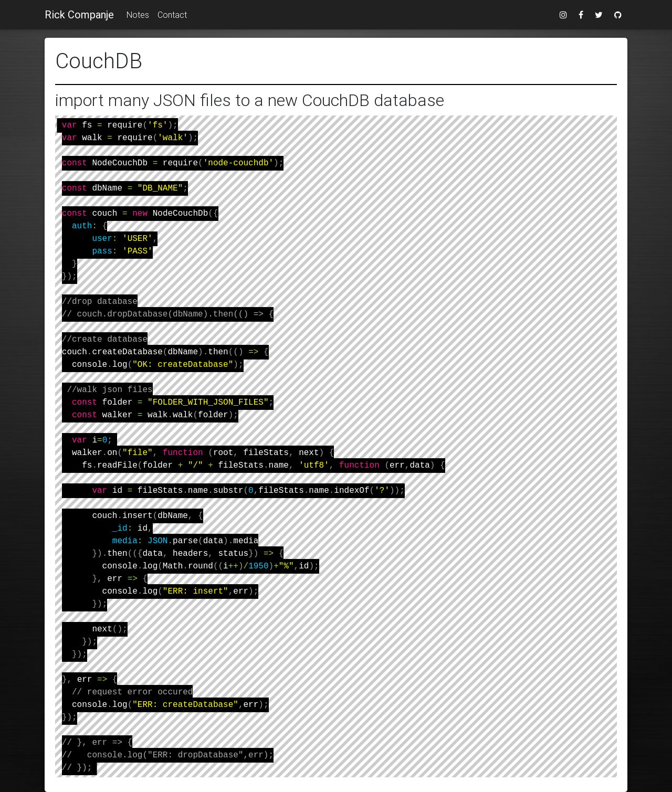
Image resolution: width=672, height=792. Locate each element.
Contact (172, 15)
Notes (138, 15)
